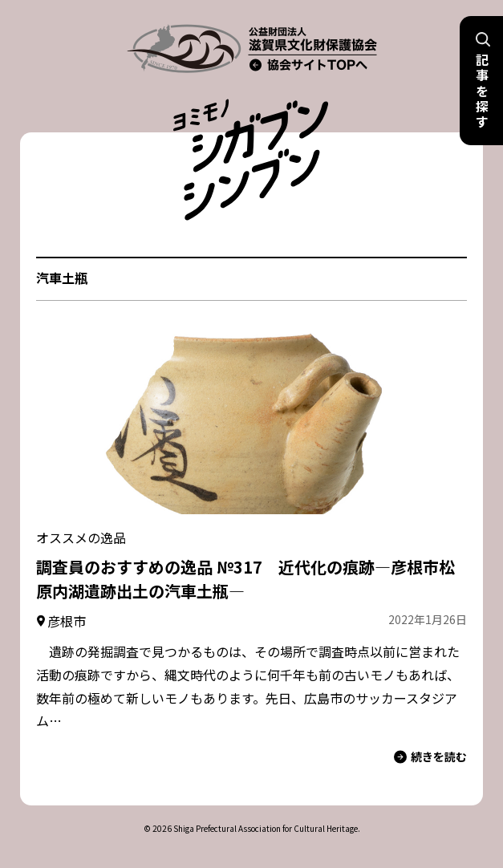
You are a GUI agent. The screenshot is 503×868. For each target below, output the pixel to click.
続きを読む (430, 757)
